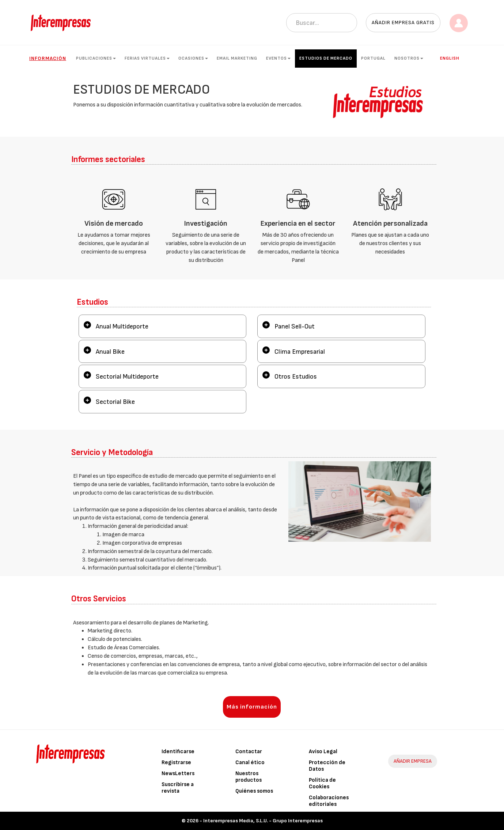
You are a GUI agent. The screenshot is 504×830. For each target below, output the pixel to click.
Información (48, 58)
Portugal (373, 58)
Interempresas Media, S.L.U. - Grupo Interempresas (263, 821)
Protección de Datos (327, 766)
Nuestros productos (249, 777)
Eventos (278, 58)
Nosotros (409, 58)
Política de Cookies (322, 783)
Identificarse (178, 752)
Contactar (249, 752)
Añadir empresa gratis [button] (403, 22)
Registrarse (176, 763)
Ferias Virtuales (147, 58)
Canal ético (250, 763)
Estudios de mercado (326, 58)
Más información (252, 707)
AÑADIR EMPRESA (413, 761)
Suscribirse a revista (178, 788)
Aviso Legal (323, 752)
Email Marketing (237, 58)
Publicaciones (96, 58)
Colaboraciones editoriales (329, 801)
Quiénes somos (254, 791)
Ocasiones (193, 58)
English (450, 58)
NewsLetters (178, 773)
